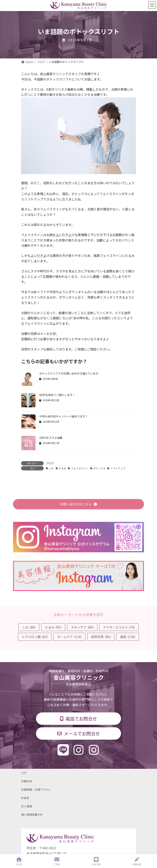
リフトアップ (118, 468)
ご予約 (57, 861)
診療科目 (27, 781)
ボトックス (99, 468)
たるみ (62, 468)
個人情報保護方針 (32, 814)
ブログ (50, 463)
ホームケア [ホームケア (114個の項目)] (69, 637)
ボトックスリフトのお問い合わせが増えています (69, 373)
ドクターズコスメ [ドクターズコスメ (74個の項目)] (119, 627)
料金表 (25, 798)
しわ (51, 468)
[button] (78, 504)
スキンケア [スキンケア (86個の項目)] (82, 627)
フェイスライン (80, 468)
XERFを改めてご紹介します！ (57, 395)
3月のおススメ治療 (51, 438)
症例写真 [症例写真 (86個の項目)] (101, 637)
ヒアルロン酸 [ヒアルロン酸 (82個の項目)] (35, 637)
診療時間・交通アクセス (36, 789)
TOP (24, 773)
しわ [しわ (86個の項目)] (29, 627)
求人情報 (27, 806)
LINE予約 (96, 861)
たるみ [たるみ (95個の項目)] (53, 627)
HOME (19, 861)
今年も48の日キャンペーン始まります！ (64, 416)
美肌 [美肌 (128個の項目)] (128, 637)
